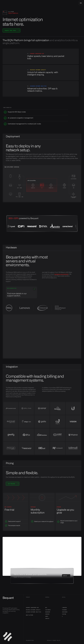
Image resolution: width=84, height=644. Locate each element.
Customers (48, 610)
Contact (47, 618)
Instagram (65, 612)
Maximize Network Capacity (33, 610)
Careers (47, 614)
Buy (46, 608)
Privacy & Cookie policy (54, 640)
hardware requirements (61, 274)
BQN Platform (29, 615)
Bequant (8, 598)
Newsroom (48, 612)
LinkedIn (64, 608)
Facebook (64, 610)
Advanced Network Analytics (33, 612)
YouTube (64, 614)
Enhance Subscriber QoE (32, 608)
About (47, 616)
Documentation (30, 640)
